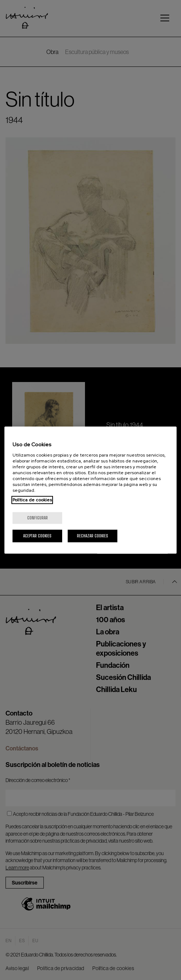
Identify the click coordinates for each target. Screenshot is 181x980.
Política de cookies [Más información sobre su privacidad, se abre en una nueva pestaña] (32, 500)
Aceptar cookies (37, 536)
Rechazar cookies (93, 536)
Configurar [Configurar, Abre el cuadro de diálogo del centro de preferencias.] (38, 518)
